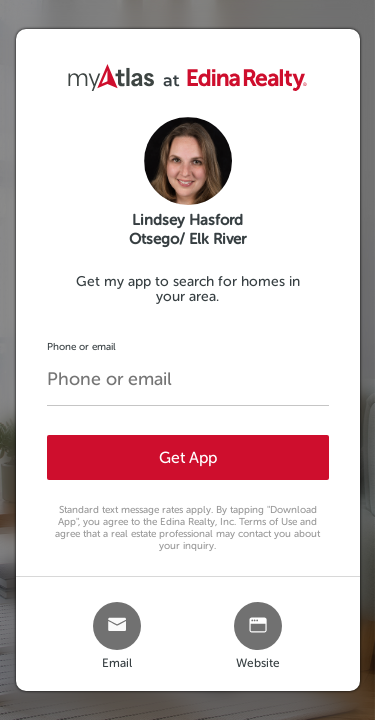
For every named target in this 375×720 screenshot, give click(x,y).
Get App (188, 457)
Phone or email (81, 346)
